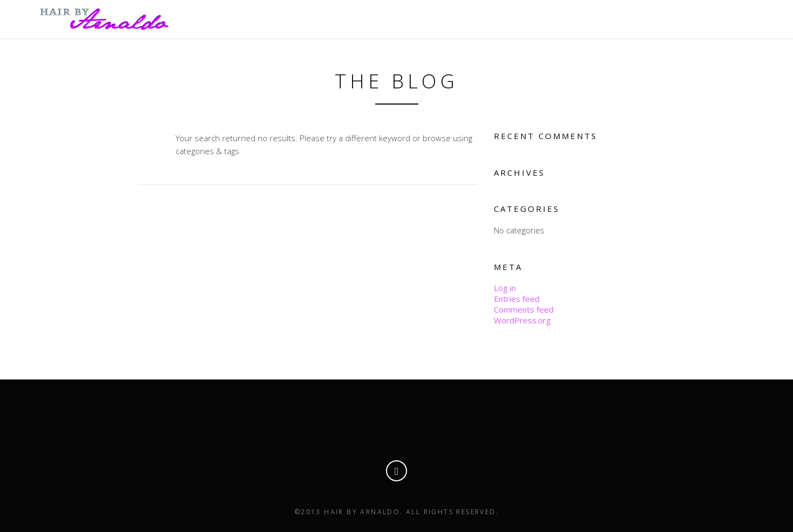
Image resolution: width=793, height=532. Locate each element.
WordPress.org (522, 320)
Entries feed (517, 299)
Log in (505, 288)
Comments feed (524, 309)
